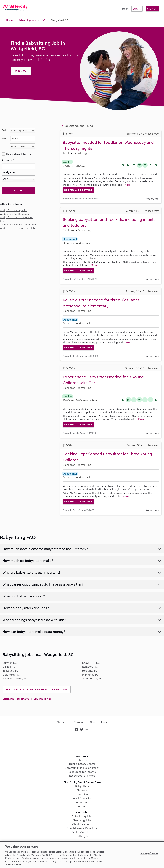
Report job (152, 198)
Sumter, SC (10, 663)
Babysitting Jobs (27, 20)
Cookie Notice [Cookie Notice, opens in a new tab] (14, 865)
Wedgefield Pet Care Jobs (15, 214)
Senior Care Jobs (82, 832)
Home (9, 20)
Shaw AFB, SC (91, 663)
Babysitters (82, 786)
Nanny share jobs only (19, 154)
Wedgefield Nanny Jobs (13, 210)
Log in (137, 9)
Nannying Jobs (82, 820)
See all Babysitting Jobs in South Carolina (37, 689)
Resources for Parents (82, 772)
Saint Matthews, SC (15, 678)
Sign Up (152, 9)
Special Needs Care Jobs (82, 828)
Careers (79, 722)
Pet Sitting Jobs (82, 836)
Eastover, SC (11, 671)
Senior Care (82, 802)
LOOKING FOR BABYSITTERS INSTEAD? (27, 699)
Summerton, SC (92, 678)
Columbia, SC (11, 674)
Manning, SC (90, 674)
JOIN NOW (21, 71)
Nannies (82, 790)
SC (44, 20)
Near (4, 138)
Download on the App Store (82, 743)
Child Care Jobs (82, 824)
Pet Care (82, 806)
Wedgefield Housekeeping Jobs (18, 228)
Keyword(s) (8, 160)
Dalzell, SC (9, 667)
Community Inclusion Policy (82, 768)
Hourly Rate (8, 172)
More (128, 185)
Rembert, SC (90, 667)
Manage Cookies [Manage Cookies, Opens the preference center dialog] (149, 853)
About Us (62, 722)
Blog (92, 722)
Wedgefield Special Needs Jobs (18, 224)
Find (4, 130)
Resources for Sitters (82, 776)
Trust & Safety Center (82, 764)
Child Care (82, 794)
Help (125, 8)
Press (104, 722)
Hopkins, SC (90, 671)
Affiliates (82, 760)
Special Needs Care (82, 798)
